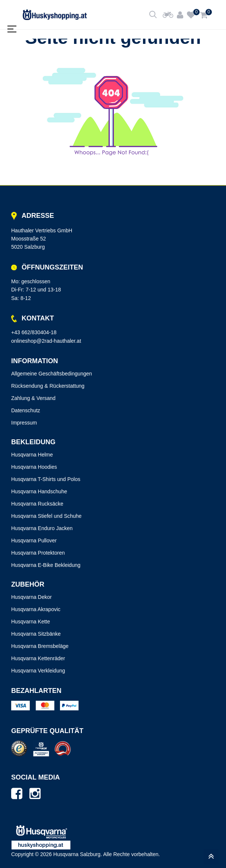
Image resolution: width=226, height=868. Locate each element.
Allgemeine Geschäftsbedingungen (52, 374)
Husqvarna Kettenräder (38, 658)
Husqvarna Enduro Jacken (42, 528)
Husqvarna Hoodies (34, 467)
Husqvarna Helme (32, 455)
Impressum (24, 423)
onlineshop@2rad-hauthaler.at (46, 341)
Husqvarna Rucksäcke (37, 504)
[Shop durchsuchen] (153, 15)
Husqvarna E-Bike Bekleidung (46, 565)
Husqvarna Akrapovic (36, 609)
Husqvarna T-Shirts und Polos (46, 479)
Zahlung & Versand (33, 398)
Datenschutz (26, 410)
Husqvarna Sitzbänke (36, 634)
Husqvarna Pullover (34, 541)
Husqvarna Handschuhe (39, 491)
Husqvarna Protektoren (38, 553)
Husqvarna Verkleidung (38, 671)
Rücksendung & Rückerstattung (48, 386)
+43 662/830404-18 (34, 332)
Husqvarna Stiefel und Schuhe (46, 516)
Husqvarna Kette (31, 622)
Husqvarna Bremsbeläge (40, 646)
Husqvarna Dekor (31, 597)
